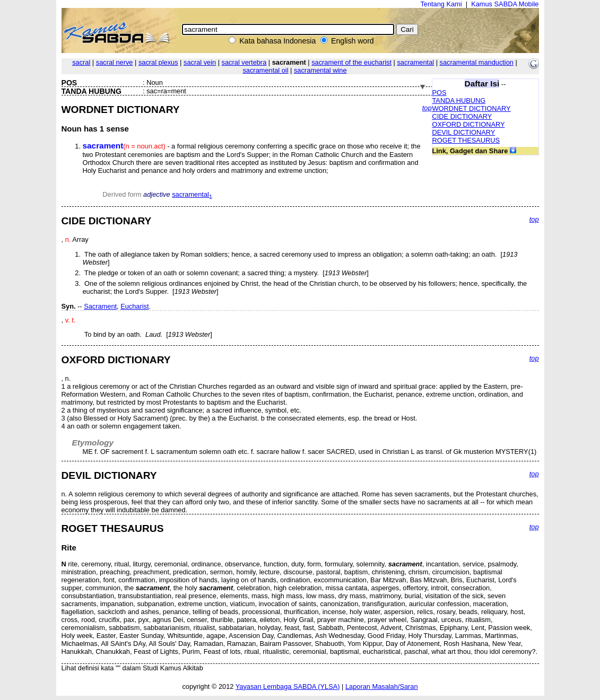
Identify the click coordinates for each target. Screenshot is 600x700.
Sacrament (100, 306)
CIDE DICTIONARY (462, 116)
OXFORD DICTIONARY (469, 124)
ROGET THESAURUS (466, 140)
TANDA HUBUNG (459, 100)
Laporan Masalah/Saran (382, 686)
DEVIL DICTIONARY (464, 132)
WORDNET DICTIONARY (472, 108)
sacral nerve (115, 62)
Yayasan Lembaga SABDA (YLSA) (288, 686)
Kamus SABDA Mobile (505, 4)
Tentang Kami (441, 4)
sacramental (415, 62)
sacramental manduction (477, 62)
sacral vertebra (244, 62)
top (427, 108)
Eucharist (134, 306)
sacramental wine (320, 70)
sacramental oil (265, 70)
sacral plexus (158, 62)
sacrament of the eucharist (351, 62)
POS (440, 93)
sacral (81, 62)
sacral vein (200, 62)
